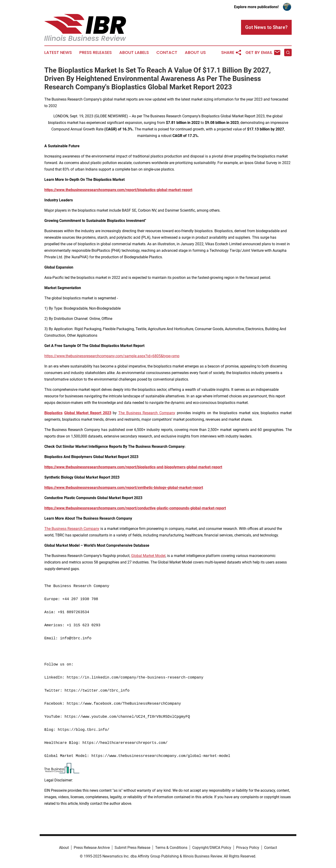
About (64, 848)
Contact (167, 52)
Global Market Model (148, 556)
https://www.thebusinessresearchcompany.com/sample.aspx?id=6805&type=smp (112, 356)
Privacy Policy (248, 848)
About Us (195, 52)
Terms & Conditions (171, 848)
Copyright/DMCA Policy (212, 848)
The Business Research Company (147, 413)
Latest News (58, 52)
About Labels (134, 52)
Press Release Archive (92, 848)
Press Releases (96, 52)
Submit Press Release (132, 848)
